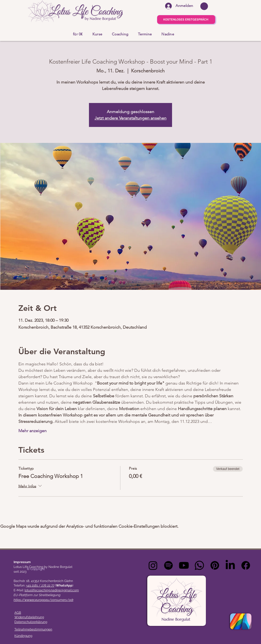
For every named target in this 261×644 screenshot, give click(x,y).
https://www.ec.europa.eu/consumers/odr (43, 600)
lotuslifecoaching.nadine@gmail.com (52, 590)
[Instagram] (153, 565)
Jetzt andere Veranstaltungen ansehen (130, 118)
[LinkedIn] (230, 565)
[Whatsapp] (199, 565)
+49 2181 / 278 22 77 (40, 585)
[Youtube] (184, 565)
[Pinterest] (215, 565)
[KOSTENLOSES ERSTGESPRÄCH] (186, 20)
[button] (204, 6)
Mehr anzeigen (32, 431)
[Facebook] (246, 565)
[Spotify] (168, 565)
